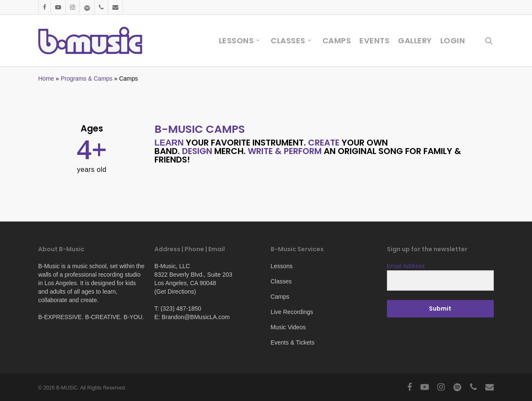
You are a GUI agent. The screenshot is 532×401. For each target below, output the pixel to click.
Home (46, 79)
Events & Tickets (293, 342)
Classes (281, 281)
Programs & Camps (87, 79)
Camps (280, 297)
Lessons (282, 266)
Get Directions (175, 292)
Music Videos (288, 327)
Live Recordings (292, 312)
